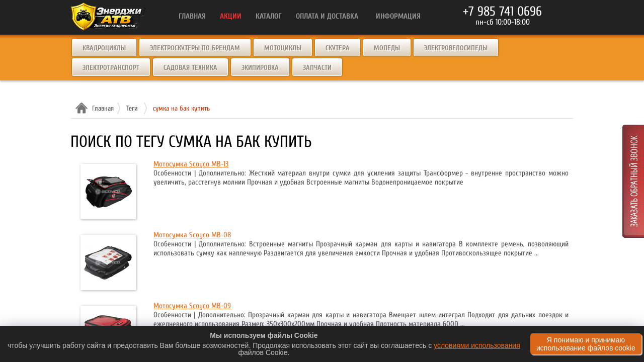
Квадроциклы (104, 48)
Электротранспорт (111, 68)
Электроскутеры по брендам (195, 48)
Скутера (338, 48)
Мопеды (387, 48)
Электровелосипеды (456, 48)
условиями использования (477, 345)
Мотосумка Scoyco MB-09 (192, 306)
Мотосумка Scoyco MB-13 (191, 164)
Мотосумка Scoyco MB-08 (192, 235)
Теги (132, 108)
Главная (102, 108)
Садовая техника (190, 68)
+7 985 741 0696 (502, 12)
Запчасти (317, 68)
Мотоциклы (283, 48)
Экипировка (260, 68)
